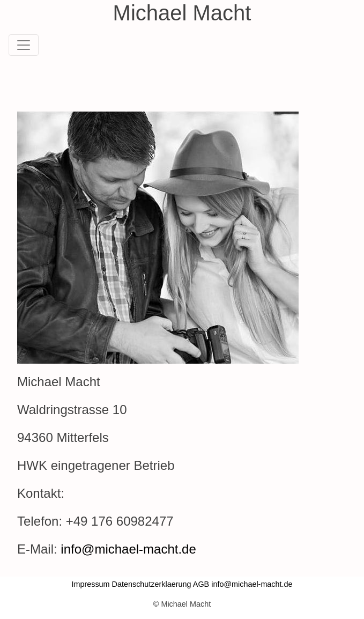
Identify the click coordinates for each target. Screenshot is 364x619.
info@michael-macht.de (128, 549)
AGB (201, 584)
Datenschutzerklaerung (152, 584)
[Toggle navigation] (24, 45)
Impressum (90, 584)
